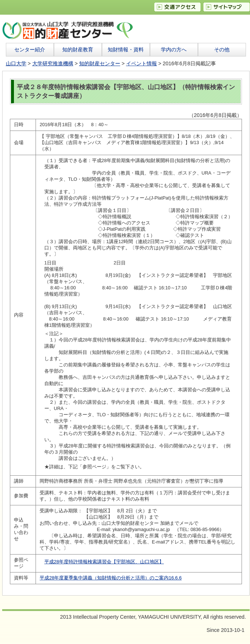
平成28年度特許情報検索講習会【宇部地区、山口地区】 (104, 562)
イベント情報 (141, 63)
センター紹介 (30, 50)
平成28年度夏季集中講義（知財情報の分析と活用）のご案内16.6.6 (111, 578)
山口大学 (16, 63)
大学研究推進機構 (53, 63)
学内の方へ (174, 50)
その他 (222, 50)
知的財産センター (100, 63)
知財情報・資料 (126, 50)
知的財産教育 (78, 50)
